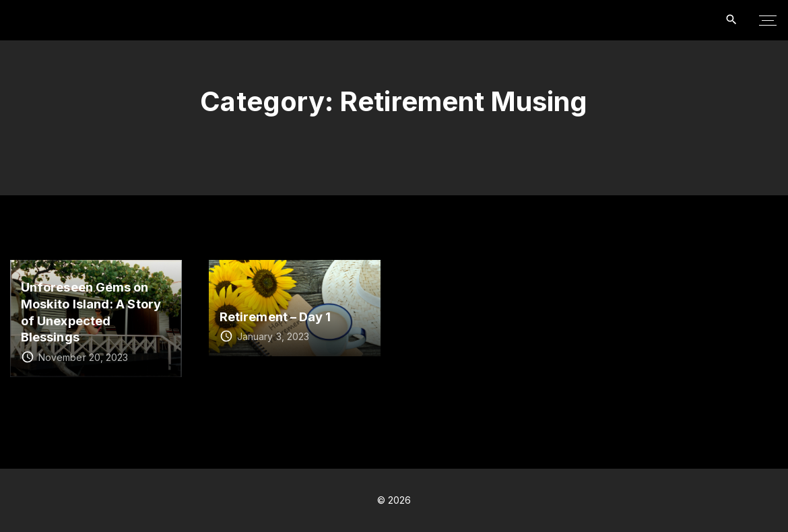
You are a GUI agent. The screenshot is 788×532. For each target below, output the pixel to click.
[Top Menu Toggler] (768, 20)
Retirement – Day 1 (275, 317)
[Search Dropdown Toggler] (732, 20)
